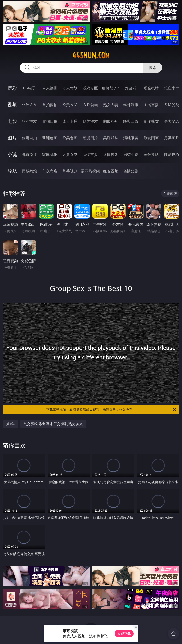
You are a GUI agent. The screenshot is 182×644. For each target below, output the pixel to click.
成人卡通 (70, 121)
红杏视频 (111, 171)
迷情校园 (111, 154)
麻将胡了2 (111, 88)
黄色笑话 (151, 154)
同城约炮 (29, 171)
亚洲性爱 (29, 121)
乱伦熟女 (151, 121)
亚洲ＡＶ (29, 105)
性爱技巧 (172, 154)
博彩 (12, 88)
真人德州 (50, 88)
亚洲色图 (50, 138)
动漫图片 (90, 138)
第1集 (10, 424)
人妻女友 (70, 154)
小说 (12, 154)
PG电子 (29, 88)
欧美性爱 (90, 121)
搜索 (153, 68)
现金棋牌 (151, 88)
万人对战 (70, 88)
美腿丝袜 (111, 138)
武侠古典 (90, 154)
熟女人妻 (111, 105)
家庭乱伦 (50, 154)
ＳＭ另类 (172, 105)
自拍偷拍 (50, 105)
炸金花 (131, 88)
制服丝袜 (111, 121)
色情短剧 (131, 171)
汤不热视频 (90, 171)
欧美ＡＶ (70, 105)
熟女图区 (151, 138)
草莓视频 (70, 171)
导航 (12, 171)
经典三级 (131, 121)
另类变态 (172, 121)
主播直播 (151, 105)
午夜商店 (50, 171)
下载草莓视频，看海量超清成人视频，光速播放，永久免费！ (111, 410)
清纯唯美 (131, 138)
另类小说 (131, 154)
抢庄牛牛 (172, 88)
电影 (12, 121)
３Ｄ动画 (90, 105)
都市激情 (29, 154)
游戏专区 (90, 88)
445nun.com (91, 56)
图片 (12, 138)
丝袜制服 (131, 105)
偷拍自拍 (50, 121)
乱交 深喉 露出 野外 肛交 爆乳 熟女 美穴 (53, 424)
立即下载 (124, 633)
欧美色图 (70, 138)
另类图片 (172, 138)
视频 (12, 104)
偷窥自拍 (29, 138)
